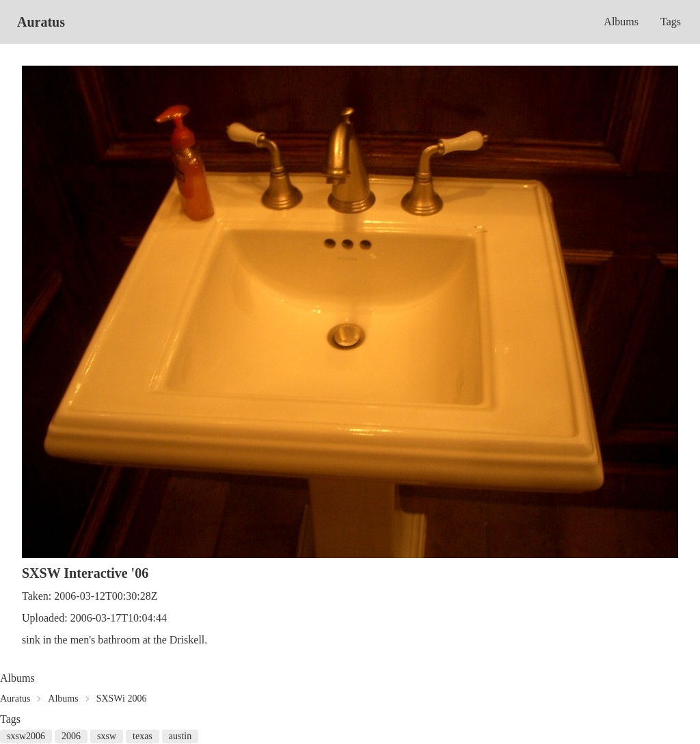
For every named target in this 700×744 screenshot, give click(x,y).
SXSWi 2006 (122, 699)
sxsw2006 (26, 736)
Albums (621, 22)
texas (143, 736)
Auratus (41, 22)
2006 (71, 736)
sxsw (107, 736)
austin (180, 736)
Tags (671, 22)
